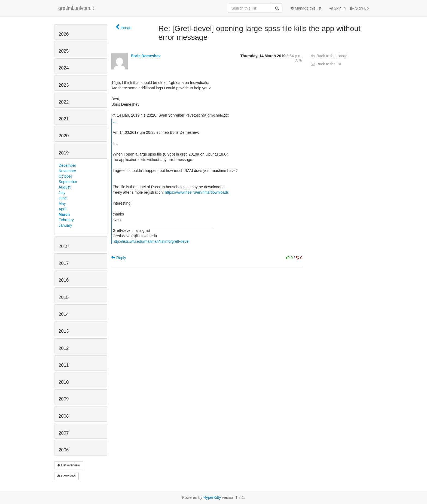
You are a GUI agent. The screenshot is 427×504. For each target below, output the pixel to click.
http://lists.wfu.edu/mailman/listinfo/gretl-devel (151, 241)
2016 (64, 280)
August (65, 187)
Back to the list (326, 64)
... (115, 121)
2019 (64, 153)
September (68, 182)
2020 (64, 136)
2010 (64, 382)
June (63, 198)
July (62, 193)
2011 (64, 365)
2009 (64, 399)
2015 (64, 297)
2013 (64, 331)
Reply (119, 258)
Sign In (338, 8)
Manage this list (306, 8)
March (64, 214)
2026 (64, 34)
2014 (64, 314)
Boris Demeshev (146, 56)
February (66, 220)
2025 (64, 51)
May (62, 204)
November (67, 171)
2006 (64, 450)
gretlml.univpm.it (76, 8)
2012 (64, 348)
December (67, 165)
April (62, 209)
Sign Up (359, 8)
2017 (64, 263)
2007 (64, 433)
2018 (64, 246)
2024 (64, 68)
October (65, 176)
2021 (64, 119)
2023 (64, 85)
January (65, 225)
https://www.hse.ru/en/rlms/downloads (197, 192)
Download (66, 476)
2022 (64, 102)
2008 (64, 416)
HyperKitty (212, 497)
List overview (69, 465)
